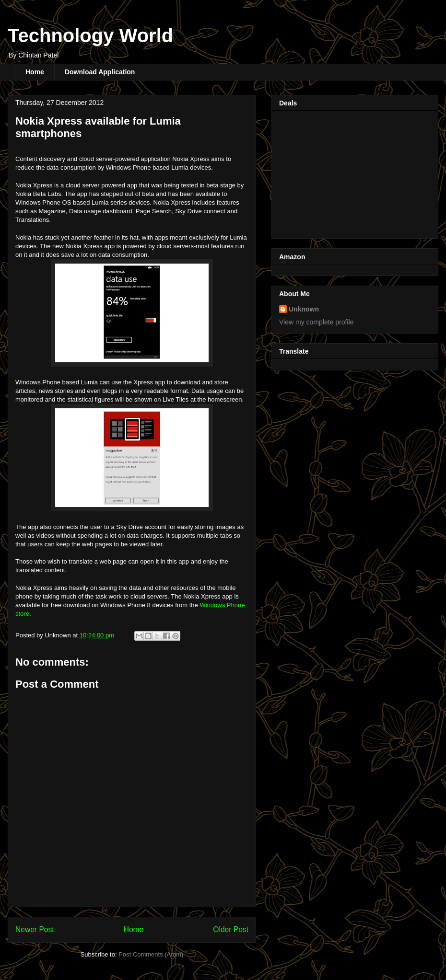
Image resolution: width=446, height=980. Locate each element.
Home (35, 72)
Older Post (231, 929)
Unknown (304, 309)
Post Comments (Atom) (151, 954)
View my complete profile (316, 322)
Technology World (90, 35)
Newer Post (35, 929)
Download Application (100, 72)
